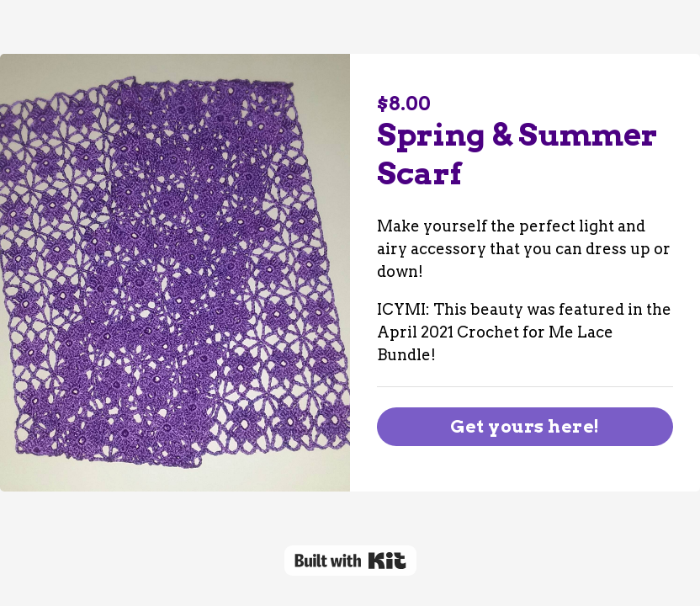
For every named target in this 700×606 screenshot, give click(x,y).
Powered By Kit (350, 561)
